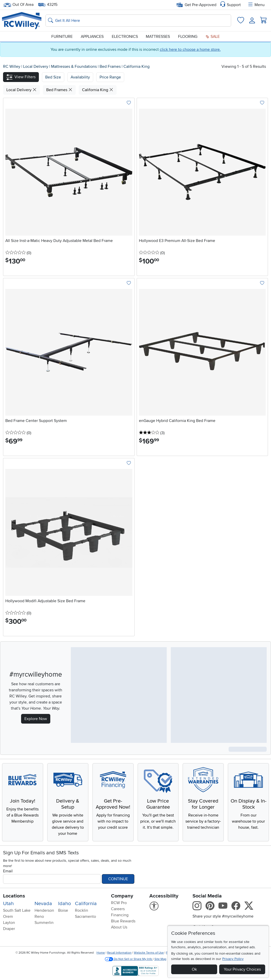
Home (101, 953)
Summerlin (44, 923)
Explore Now (36, 719)
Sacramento (85, 917)
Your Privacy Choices (242, 969)
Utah (8, 904)
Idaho (65, 904)
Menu (256, 5)
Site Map (160, 959)
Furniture (62, 37)
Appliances (92, 37)
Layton (9, 923)
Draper (9, 929)
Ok (194, 969)
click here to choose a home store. (190, 50)
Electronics (125, 37)
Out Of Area (19, 5)
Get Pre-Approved (196, 5)
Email (8, 871)
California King (137, 67)
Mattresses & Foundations (74, 67)
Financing (120, 915)
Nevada (43, 904)
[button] (21, 77)
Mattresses (158, 37)
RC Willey (12, 67)
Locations (14, 896)
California (86, 904)
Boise (63, 910)
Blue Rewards (123, 921)
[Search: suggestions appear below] (138, 21)
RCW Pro (119, 903)
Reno (39, 917)
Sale (213, 37)
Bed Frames (111, 67)
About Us (119, 927)
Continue (118, 879)
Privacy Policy (233, 959)
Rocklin (82, 910)
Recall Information (119, 953)
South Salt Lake (17, 910)
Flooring (188, 37)
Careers (118, 909)
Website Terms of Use (149, 953)
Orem (8, 917)
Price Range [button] (110, 77)
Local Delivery (36, 67)
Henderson (44, 910)
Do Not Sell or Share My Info (129, 959)
